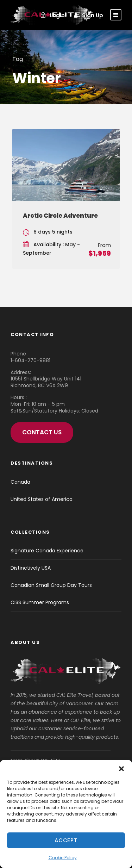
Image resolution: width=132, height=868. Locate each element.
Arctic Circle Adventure (60, 216)
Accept (66, 840)
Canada (20, 482)
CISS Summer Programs (40, 602)
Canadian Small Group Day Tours (51, 585)
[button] (121, 769)
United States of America (42, 499)
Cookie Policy (63, 858)
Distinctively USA (31, 568)
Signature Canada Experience (47, 551)
